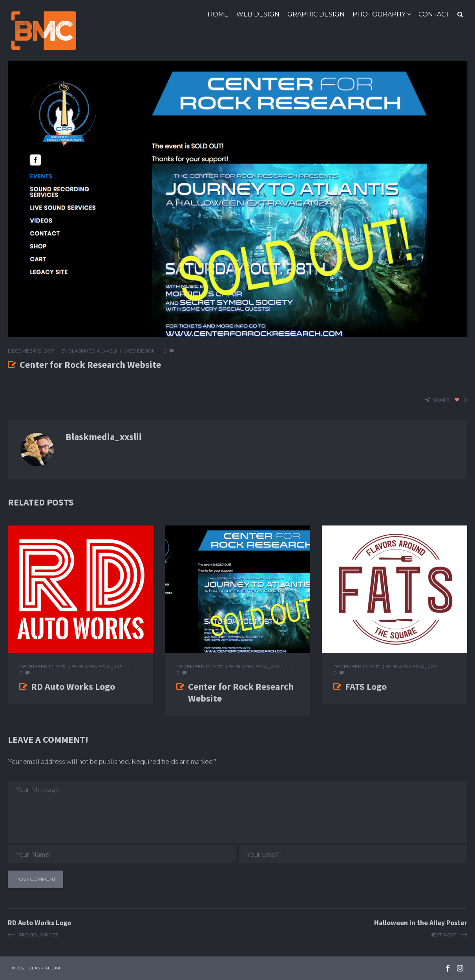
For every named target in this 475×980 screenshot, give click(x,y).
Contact (434, 14)
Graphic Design (316, 14)
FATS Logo (366, 686)
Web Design (258, 14)
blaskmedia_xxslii (93, 351)
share (441, 400)
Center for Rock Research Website (241, 692)
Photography (379, 14)
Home (218, 14)
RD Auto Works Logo (73, 686)
